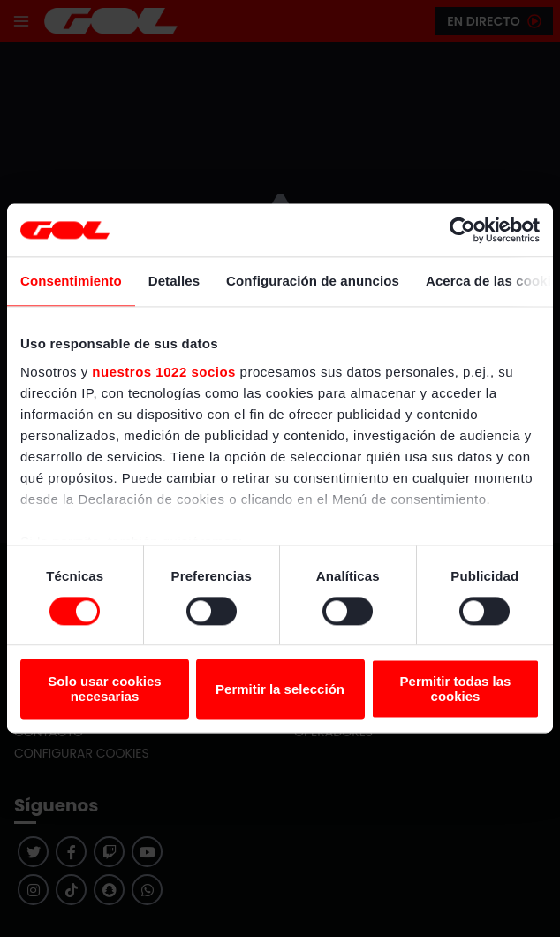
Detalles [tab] (174, 281)
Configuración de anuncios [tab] (313, 281)
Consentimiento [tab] (71, 281)
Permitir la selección (280, 689)
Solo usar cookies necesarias (104, 689)
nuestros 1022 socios (164, 372)
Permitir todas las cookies (456, 689)
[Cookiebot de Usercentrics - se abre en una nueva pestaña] (462, 230)
